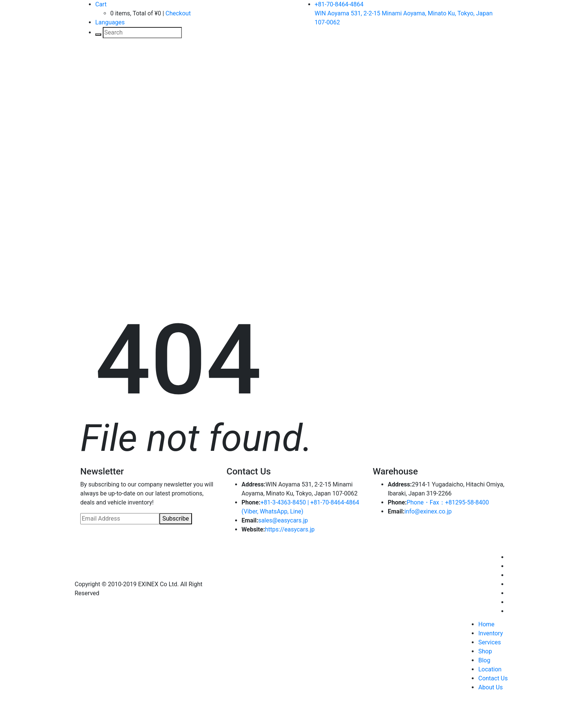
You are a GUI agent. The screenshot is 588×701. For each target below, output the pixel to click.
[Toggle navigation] (91, 62)
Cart (101, 4)
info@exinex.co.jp (428, 511)
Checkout (178, 13)
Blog (484, 660)
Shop (485, 651)
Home (486, 624)
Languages (110, 22)
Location (490, 669)
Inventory (490, 633)
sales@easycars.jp (283, 520)
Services (489, 642)
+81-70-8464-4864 (339, 4)
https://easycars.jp (290, 529)
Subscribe (176, 519)
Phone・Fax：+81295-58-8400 (448, 502)
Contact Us (493, 678)
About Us (490, 687)
